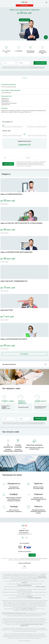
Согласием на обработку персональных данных (31, 162)
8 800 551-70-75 (24, 531)
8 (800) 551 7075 (6, 409)
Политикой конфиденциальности (37, 68)
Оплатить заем (8, 451)
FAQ (25, 566)
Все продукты (25, 354)
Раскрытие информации (25, 563)
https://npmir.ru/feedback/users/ (35, 598)
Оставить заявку (24, 20)
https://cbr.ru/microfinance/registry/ (24, 585)
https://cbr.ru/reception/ (41, 587)
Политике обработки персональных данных (30, 624)
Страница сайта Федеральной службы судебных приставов (14, 613)
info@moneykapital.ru (24, 532)
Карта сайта (24, 568)
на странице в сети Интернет (27, 609)
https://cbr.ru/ (25, 583)
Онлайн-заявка (24, 5)
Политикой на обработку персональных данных (17, 68)
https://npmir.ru (30, 596)
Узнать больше (4, 204)
